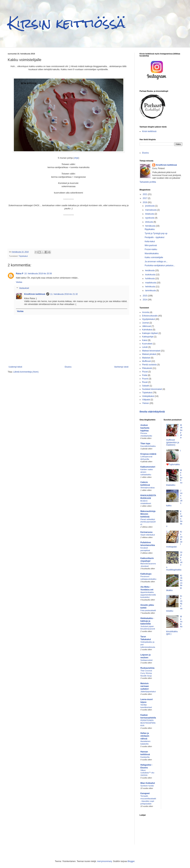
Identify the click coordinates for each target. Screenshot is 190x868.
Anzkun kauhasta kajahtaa (145, 428)
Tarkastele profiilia (148, 182)
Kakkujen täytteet (150, 333)
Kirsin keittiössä (66, 23)
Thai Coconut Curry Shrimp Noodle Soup (146, 673)
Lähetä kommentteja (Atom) (26, 372)
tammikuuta (151, 291)
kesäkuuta (150, 270)
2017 (145, 198)
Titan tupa (145, 444)
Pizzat (145, 372)
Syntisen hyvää (147, 786)
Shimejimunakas (148, 488)
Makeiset (146, 358)
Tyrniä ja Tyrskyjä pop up (156, 233)
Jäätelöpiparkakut (148, 692)
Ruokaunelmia (147, 668)
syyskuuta (150, 218)
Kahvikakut (147, 330)
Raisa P (20, 274)
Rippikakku (150, 229)
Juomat (145, 323)
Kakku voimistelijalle (154, 257)
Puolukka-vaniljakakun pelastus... (160, 265)
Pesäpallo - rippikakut (155, 237)
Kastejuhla (145, 757)
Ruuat (145, 382)
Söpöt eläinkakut (148, 535)
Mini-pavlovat (151, 245)
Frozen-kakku (151, 249)
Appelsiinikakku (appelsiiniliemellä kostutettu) (148, 595)
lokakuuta (150, 214)
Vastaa (19, 282)
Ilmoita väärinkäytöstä (152, 412)
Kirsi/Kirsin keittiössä (35, 294)
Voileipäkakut (148, 396)
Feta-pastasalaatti (148, 610)
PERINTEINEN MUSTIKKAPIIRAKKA (148, 723)
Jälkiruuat (146, 326)
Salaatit (146, 386)
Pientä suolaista (149, 365)
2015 (145, 296)
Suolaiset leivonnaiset (152, 389)
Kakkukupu (146, 574)
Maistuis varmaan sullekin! (145, 686)
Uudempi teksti (15, 367)
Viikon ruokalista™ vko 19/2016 (147, 773)
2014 (145, 300)
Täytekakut (23, 256)
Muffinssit (146, 361)
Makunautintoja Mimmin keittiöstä (148, 514)
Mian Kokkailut (148, 783)
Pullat (145, 375)
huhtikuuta (150, 279)
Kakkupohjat (148, 337)
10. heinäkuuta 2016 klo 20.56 (38, 274)
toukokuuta (150, 275)
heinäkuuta (150, 226)
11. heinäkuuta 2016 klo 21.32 (64, 294)
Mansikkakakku (152, 253)
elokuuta (149, 222)
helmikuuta (150, 287)
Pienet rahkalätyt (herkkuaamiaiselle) (148, 522)
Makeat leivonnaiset (151, 351)
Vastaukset (24, 288)
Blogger (131, 861)
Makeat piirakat (149, 354)
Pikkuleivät (147, 368)
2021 (145, 194)
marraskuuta (151, 210)
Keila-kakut (150, 241)
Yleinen (146, 403)
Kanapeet (145, 793)
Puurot (145, 379)
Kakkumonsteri (148, 467)
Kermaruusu (146, 532)
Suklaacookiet (146, 660)
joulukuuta (150, 206)
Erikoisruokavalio (150, 316)
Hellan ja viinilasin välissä (145, 736)
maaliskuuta (151, 283)
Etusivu (68, 367)
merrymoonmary (104, 861)
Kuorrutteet (147, 344)
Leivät (145, 347)
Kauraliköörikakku (148, 446)
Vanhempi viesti (121, 367)
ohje (76, 158)
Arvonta (146, 312)
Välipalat (146, 400)
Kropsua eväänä (148, 454)
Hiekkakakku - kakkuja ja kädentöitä (147, 621)
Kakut (145, 340)
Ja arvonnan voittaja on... (156, 262)
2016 (145, 202)
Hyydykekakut (149, 319)
